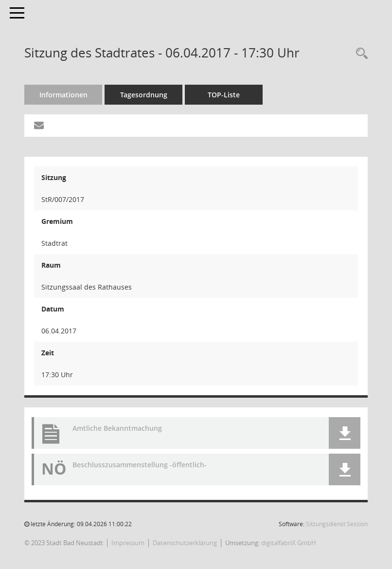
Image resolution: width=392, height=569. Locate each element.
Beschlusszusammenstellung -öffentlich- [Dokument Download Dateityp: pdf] (140, 465)
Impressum (128, 543)
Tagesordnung (144, 95)
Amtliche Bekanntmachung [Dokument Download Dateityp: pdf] (117, 428)
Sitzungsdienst (337, 524)
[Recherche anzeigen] (359, 54)
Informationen (63, 95)
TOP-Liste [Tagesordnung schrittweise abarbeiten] (224, 95)
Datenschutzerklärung (185, 543)
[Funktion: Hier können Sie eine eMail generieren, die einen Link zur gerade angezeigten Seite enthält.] (39, 126)
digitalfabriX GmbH (289, 543)
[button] (345, 433)
